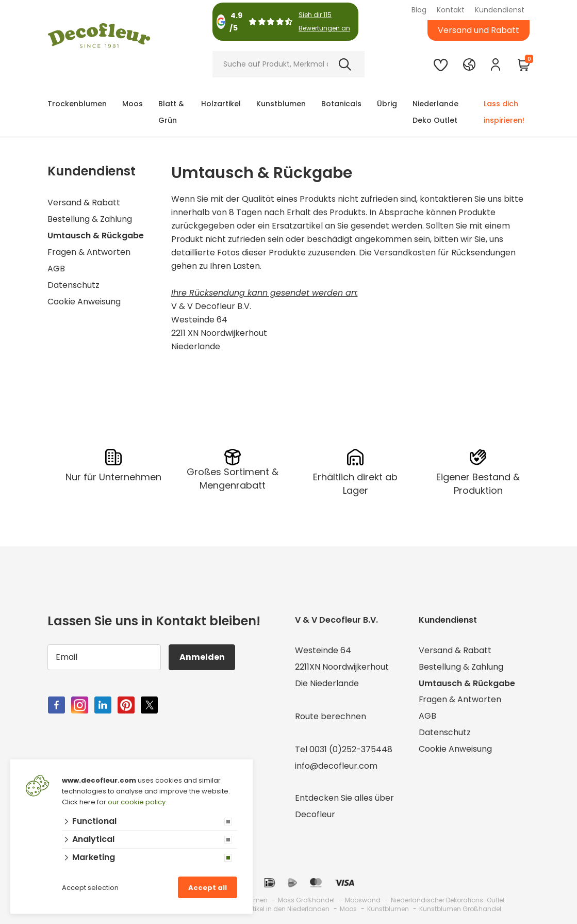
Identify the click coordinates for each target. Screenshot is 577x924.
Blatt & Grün (171, 112)
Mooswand (363, 900)
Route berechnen (331, 716)
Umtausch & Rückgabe (96, 236)
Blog (419, 10)
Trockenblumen (77, 104)
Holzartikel (221, 104)
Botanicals (341, 104)
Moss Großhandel (306, 900)
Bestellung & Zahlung (90, 219)
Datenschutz (73, 285)
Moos (133, 104)
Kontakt (451, 10)
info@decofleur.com (336, 766)
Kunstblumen (281, 104)
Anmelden (202, 657)
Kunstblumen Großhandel (460, 909)
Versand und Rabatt (479, 30)
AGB (56, 269)
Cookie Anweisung (84, 302)
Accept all (208, 888)
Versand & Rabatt (84, 202)
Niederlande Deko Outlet (435, 112)
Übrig (387, 104)
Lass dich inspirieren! (504, 112)
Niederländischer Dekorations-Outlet (448, 900)
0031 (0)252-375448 (351, 749)
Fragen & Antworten (89, 252)
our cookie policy (137, 802)
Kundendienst (500, 10)
